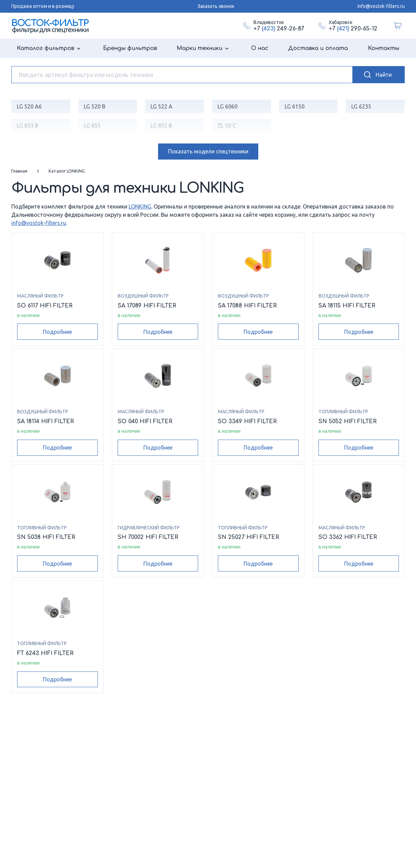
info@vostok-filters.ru (381, 6)
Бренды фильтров (130, 48)
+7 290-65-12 (353, 29)
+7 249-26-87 (279, 29)
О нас (260, 48)
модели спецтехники (208, 151)
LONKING (140, 206)
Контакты (383, 48)
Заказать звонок (216, 6)
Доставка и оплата (318, 48)
